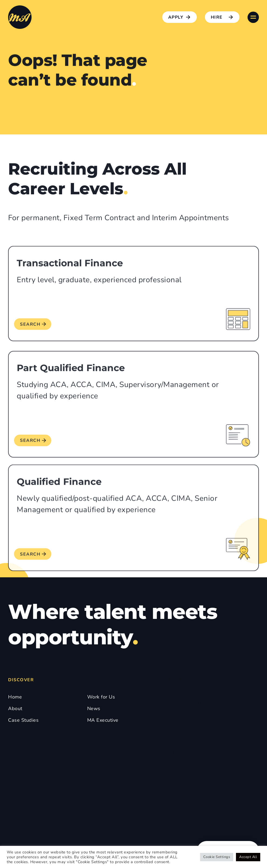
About (15, 708)
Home (15, 697)
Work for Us (101, 697)
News (94, 708)
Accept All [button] (248, 857)
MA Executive (103, 720)
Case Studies (23, 720)
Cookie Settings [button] (217, 857)
